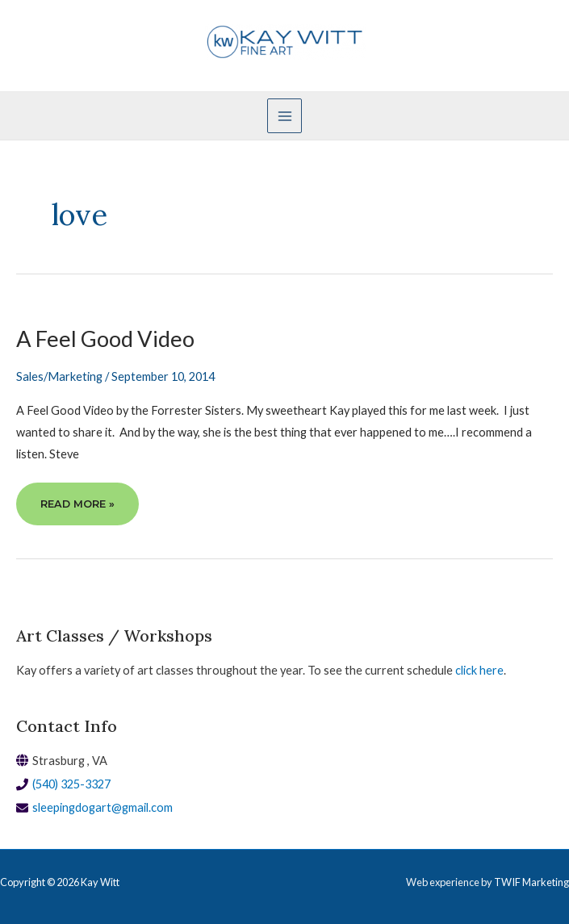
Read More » (77, 510)
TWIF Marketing (531, 882)
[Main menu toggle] (284, 115)
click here (479, 670)
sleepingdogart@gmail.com (103, 807)
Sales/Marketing (59, 376)
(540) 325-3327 (71, 784)
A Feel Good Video (105, 339)
